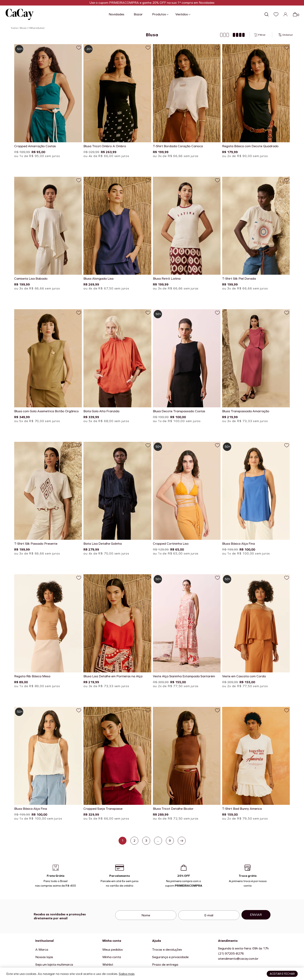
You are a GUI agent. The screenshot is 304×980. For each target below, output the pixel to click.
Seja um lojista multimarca (54, 965)
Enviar (256, 915)
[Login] (285, 14)
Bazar (138, 14)
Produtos (159, 14)
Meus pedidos (113, 950)
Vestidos (182, 14)
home (14, 28)
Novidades (116, 14)
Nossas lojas (44, 957)
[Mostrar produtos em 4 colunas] (239, 35)
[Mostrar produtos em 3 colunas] (224, 35)
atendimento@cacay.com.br (238, 959)
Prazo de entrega (165, 965)
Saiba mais (127, 974)
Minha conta (112, 957)
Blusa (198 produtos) (32, 28)
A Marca (42, 950)
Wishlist (108, 965)
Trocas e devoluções (167, 950)
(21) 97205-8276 (231, 953)
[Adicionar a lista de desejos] (79, 48)
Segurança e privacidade (170, 957)
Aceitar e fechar (282, 974)
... (158, 841)
